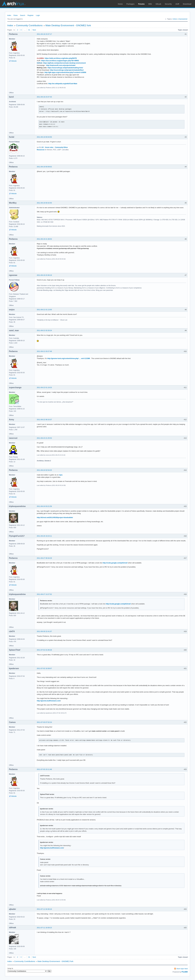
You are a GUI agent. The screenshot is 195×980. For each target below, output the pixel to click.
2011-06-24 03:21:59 (44, 506)
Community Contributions (29, 25)
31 (29, 30)
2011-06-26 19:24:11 (44, 536)
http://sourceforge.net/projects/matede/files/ (67, 70)
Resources (41, 150)
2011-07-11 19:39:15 (44, 928)
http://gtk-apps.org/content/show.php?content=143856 (65, 72)
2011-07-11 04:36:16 (44, 909)
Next (34, 30)
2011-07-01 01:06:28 (44, 650)
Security (168, 4)
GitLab (158, 4)
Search (23, 15)
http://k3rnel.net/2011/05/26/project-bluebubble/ (55, 517)
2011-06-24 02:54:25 (44, 470)
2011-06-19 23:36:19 (44, 275)
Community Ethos (61, 147)
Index (9, 15)
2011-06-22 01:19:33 (44, 387)
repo (61, 475)
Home (120, 4)
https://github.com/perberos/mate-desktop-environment (64, 63)
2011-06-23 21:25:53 (44, 438)
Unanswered (183, 19)
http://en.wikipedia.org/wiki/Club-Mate (63, 84)
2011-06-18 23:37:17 (44, 34)
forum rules (49, 147)
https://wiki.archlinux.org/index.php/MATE (61, 58)
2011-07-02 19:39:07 (44, 668)
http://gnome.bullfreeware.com (49, 701)
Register (30, 15)
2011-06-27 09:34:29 (44, 558)
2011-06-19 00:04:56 (44, 137)
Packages (131, 4)
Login (38, 15)
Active (175, 19)
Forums (141, 4)
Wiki (150, 4)
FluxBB (185, 972)
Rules (16, 15)
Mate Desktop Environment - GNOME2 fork (68, 25)
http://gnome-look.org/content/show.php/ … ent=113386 (69, 358)
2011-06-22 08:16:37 (44, 420)
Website (14, 61)
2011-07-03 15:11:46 (44, 769)
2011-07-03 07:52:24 (44, 722)
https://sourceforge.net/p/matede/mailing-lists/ (65, 68)
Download (187, 4)
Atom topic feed (182, 969)
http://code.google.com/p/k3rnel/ (115, 563)
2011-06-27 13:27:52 (44, 594)
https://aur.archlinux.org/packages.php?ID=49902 (60, 61)
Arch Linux (14, 4)
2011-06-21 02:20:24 (44, 330)
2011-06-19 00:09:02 (44, 167)
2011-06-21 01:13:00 (44, 310)
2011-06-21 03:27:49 (44, 351)
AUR (177, 4)
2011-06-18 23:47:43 (44, 97)
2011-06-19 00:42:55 (44, 203)
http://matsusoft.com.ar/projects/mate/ (61, 65)
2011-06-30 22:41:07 (44, 631)
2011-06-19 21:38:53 (44, 239)
